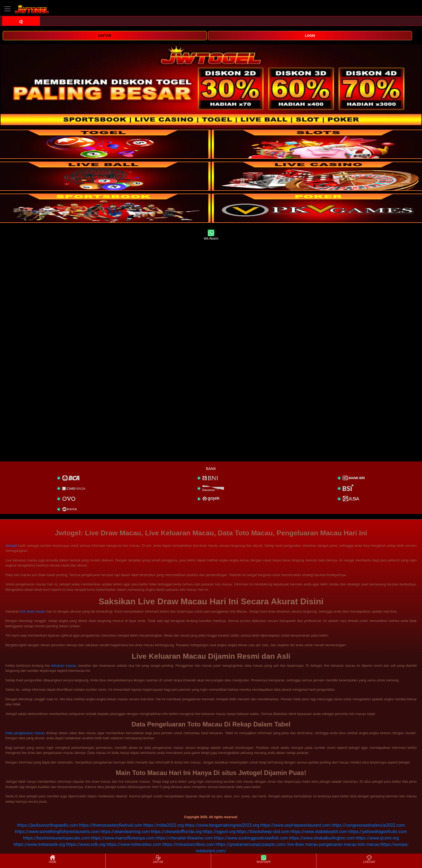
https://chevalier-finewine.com (184, 838)
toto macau (369, 844)
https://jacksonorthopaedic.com (47, 825)
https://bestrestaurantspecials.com (57, 838)
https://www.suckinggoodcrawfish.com (251, 838)
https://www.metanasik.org (39, 844)
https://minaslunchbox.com (188, 844)
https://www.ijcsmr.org (377, 838)
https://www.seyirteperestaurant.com (296, 825)
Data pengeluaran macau (25, 733)
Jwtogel (11, 546)
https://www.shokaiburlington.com (322, 838)
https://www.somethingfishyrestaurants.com (57, 832)
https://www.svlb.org (86, 844)
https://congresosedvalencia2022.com (368, 825)
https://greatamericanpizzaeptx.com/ (251, 844)
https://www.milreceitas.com (134, 844)
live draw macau (33, 611)
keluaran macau (64, 666)
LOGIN (310, 36)
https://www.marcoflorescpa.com (123, 838)
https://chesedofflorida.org (176, 832)
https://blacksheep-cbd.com (263, 832)
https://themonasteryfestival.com (111, 825)
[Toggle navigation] (7, 9)
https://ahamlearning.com (125, 832)
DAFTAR (105, 36)
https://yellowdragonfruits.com (378, 832)
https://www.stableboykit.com (319, 832)
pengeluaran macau (338, 844)
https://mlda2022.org (164, 825)
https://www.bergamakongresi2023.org (222, 825)
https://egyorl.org (219, 832)
